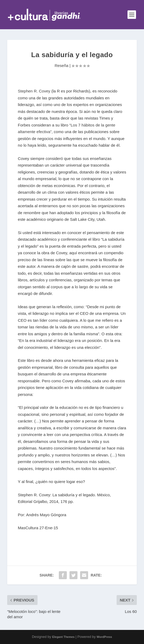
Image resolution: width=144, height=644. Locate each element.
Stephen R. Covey (34, 91)
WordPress (104, 637)
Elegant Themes (63, 637)
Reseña (61, 65)
